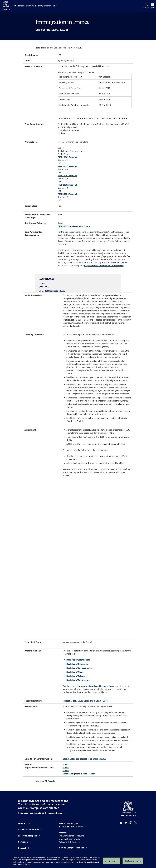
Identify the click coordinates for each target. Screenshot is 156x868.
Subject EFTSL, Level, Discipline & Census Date (85, 701)
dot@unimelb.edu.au (55, 291)
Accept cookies (112, 861)
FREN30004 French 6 (68, 194)
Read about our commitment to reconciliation (40, 813)
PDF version (51, 781)
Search (146, 6)
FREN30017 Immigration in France (74, 226)
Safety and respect (27, 836)
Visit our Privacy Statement (88, 862)
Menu (153, 6)
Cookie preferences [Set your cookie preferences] (133, 861)
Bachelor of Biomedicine (78, 660)
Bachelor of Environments (79, 668)
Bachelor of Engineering (78, 680)
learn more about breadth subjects (94, 686)
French (66, 764)
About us (22, 823)
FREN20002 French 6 (68, 185)
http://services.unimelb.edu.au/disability (104, 266)
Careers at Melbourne (28, 830)
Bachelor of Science (76, 676)
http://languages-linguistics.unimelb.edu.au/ (84, 759)
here (83, 118)
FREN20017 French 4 (68, 166)
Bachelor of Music (75, 672)
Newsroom (23, 842)
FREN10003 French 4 (68, 157)
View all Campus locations (71, 848)
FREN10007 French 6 (68, 176)
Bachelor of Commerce (77, 664)
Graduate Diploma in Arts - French (79, 774)
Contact (22, 848)
